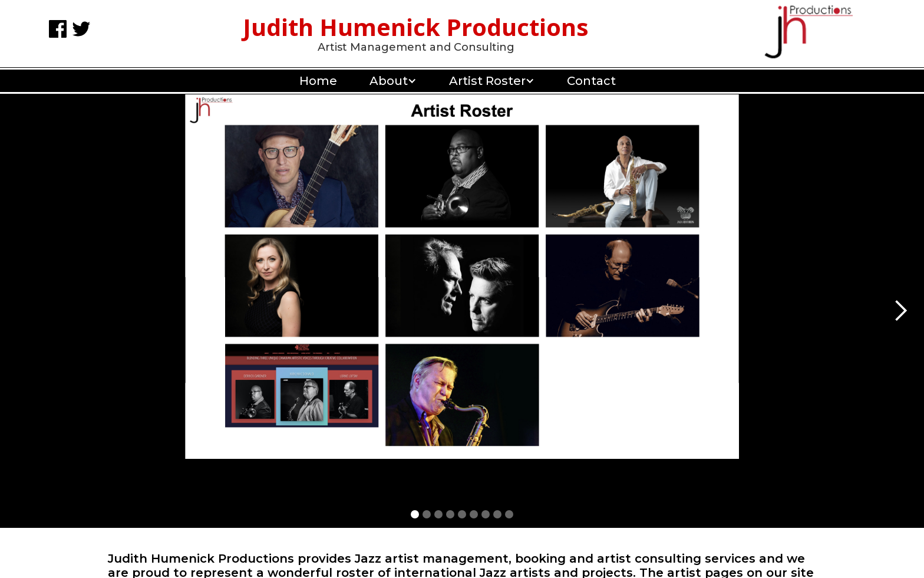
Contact (591, 81)
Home (318, 81)
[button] (389, 81)
